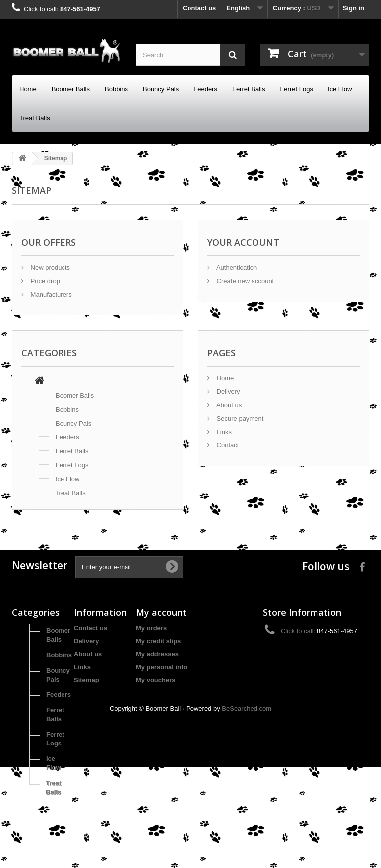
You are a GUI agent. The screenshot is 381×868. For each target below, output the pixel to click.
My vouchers (156, 680)
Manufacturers (50, 294)
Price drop (44, 281)
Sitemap (87, 680)
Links (223, 432)
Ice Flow (340, 89)
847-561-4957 (80, 9)
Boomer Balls (71, 89)
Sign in (353, 8)
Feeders (205, 89)
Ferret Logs (296, 89)
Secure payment (239, 418)
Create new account (244, 281)
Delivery (227, 392)
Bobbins (116, 89)
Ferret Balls (249, 89)
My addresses (157, 654)
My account (161, 612)
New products (49, 268)
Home (28, 89)
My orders (151, 628)
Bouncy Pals (161, 89)
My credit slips (158, 641)
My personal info (161, 667)
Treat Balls (35, 118)
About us (228, 405)
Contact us (199, 8)
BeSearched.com (247, 809)
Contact (227, 445)
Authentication (236, 268)
